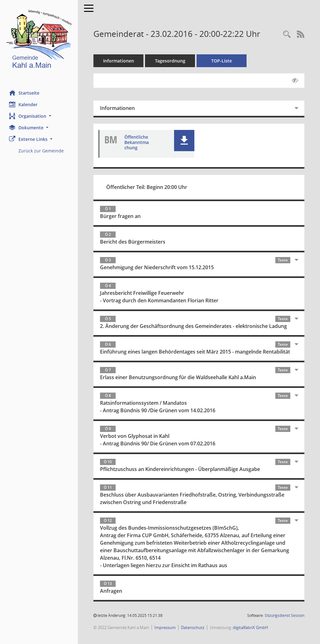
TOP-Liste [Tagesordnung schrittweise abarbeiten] (222, 61)
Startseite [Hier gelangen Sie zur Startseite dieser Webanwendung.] (25, 93)
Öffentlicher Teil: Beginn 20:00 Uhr (147, 187)
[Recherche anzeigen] (287, 35)
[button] (39, 116)
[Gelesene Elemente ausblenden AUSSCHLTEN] (295, 81)
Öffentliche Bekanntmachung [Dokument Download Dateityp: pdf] (137, 142)
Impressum (165, 627)
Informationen (119, 61)
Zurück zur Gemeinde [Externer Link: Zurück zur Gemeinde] (41, 151)
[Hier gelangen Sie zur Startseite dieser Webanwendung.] (39, 40)
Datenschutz (193, 627)
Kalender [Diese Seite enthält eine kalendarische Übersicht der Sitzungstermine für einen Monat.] (24, 104)
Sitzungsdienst (285, 615)
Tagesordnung (170, 61)
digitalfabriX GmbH (251, 627)
